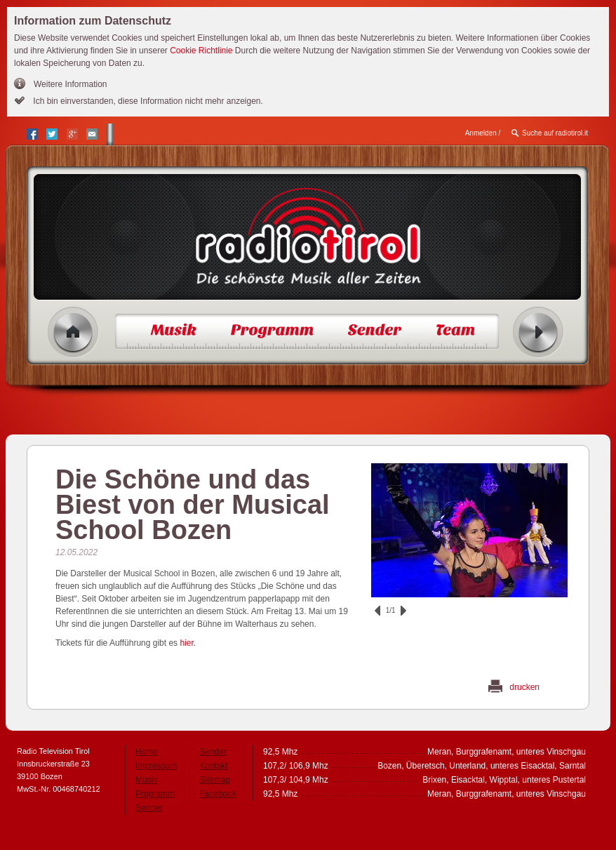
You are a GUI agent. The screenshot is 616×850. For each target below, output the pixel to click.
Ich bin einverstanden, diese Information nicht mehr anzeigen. (147, 101)
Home (73, 332)
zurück (377, 611)
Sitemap (215, 780)
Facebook (218, 794)
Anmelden (481, 133)
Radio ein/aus (538, 332)
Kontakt (214, 766)
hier (186, 643)
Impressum (156, 766)
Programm (155, 794)
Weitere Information (71, 84)
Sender (149, 808)
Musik (146, 780)
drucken (524, 687)
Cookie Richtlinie (201, 51)
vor (403, 611)
